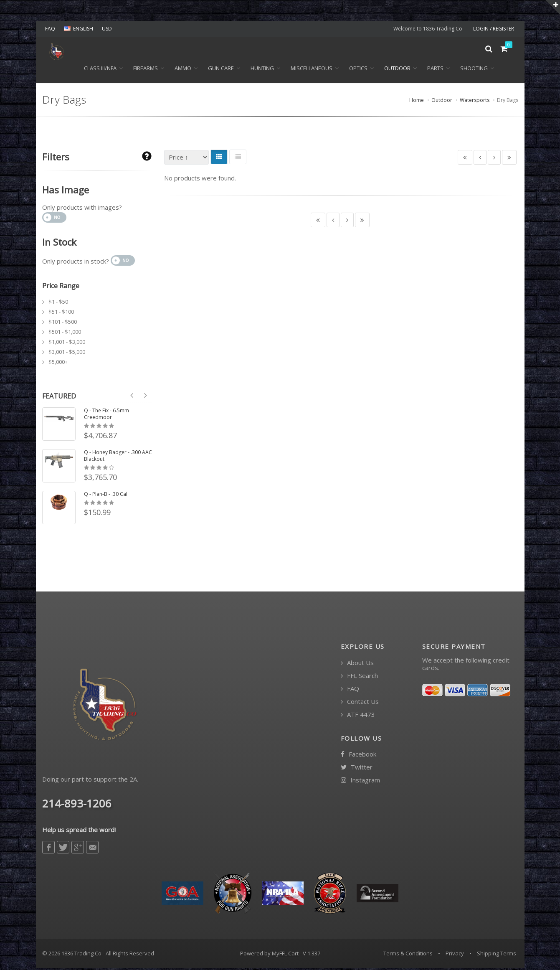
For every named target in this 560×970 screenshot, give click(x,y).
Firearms (146, 70)
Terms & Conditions (408, 955)
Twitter (357, 769)
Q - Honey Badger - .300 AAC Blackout (118, 458)
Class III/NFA (100, 70)
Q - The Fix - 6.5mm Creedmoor (106, 416)
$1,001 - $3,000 (67, 344)
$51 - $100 (61, 314)
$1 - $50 (58, 304)
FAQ (50, 29)
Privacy (455, 955)
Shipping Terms (497, 955)
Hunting (262, 70)
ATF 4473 (358, 717)
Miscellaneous (312, 70)
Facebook (359, 756)
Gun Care (221, 70)
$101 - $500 (63, 324)
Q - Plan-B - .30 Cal (106, 496)
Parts (435, 70)
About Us (357, 665)
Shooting (474, 70)
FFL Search (359, 678)
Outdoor (397, 70)
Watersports (475, 103)
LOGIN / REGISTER (494, 29)
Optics (358, 70)
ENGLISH (79, 29)
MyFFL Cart (285, 955)
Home (417, 103)
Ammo (183, 70)
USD (107, 29)
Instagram (360, 782)
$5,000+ (58, 364)
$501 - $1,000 (65, 334)
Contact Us (360, 704)
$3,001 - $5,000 (67, 354)
